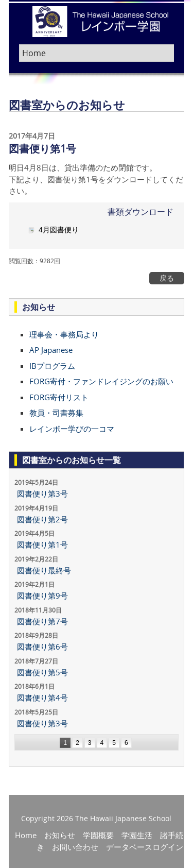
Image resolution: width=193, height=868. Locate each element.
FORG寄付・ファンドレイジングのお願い (101, 381)
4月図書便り (59, 230)
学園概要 (98, 835)
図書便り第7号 (42, 621)
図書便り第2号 (42, 519)
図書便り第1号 (42, 544)
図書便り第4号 (42, 697)
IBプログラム (52, 366)
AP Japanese (51, 350)
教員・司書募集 (56, 413)
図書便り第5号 (42, 672)
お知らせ (60, 835)
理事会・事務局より (64, 334)
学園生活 (137, 835)
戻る (167, 278)
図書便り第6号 (42, 646)
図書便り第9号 (42, 595)
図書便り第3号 (42, 493)
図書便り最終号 (44, 570)
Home (26, 835)
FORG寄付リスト (59, 397)
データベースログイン (145, 847)
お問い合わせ (75, 847)
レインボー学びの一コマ (72, 429)
